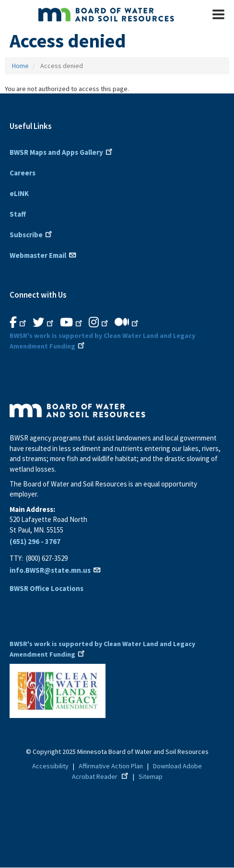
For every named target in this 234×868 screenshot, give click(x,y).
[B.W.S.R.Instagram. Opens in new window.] (99, 323)
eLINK (19, 193)
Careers (23, 173)
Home (20, 66)
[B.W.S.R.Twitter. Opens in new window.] (44, 323)
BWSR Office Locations (47, 588)
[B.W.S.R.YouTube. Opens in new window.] (72, 323)
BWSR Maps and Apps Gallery (62, 151)
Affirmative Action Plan (111, 766)
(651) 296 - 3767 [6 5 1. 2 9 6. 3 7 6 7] (35, 541)
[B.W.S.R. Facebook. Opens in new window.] (19, 323)
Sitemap (151, 776)
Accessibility (50, 766)
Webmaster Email (43, 255)
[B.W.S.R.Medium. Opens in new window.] (127, 323)
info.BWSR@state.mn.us (56, 570)
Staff (18, 214)
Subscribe (32, 234)
